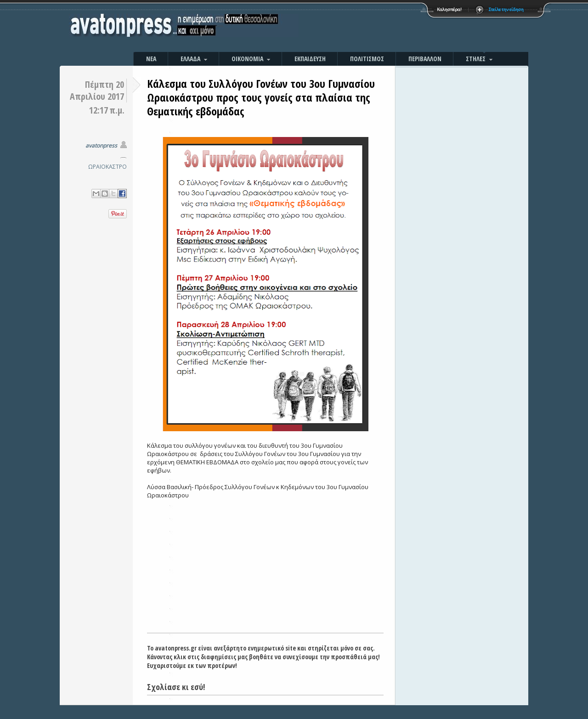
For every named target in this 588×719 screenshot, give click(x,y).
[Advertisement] (393, 28)
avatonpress (101, 146)
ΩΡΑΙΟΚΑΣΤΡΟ (107, 167)
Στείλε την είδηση (506, 9)
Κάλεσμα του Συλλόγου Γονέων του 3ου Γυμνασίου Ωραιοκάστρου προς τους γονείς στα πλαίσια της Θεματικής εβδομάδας (261, 97)
